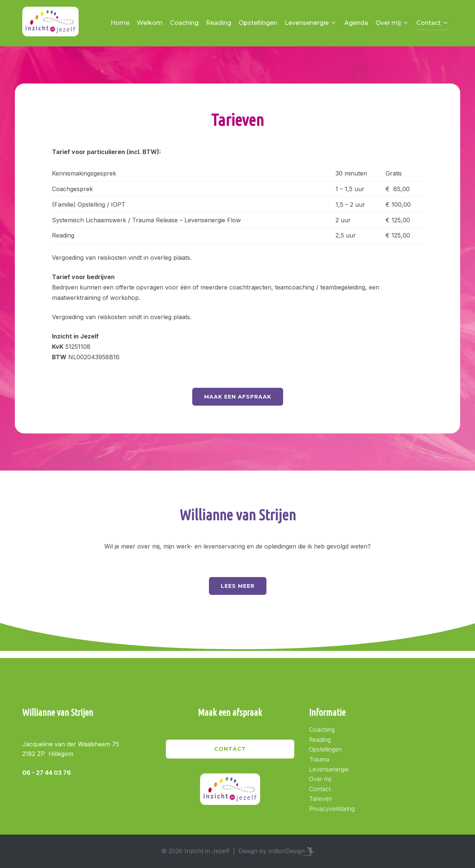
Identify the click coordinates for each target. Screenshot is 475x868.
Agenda (356, 23)
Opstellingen (258, 23)
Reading (219, 23)
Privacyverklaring (332, 809)
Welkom (150, 23)
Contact (433, 23)
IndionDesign (286, 851)
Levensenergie (311, 23)
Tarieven (321, 799)
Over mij (392, 23)
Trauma (319, 759)
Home (120, 23)
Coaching (184, 23)
